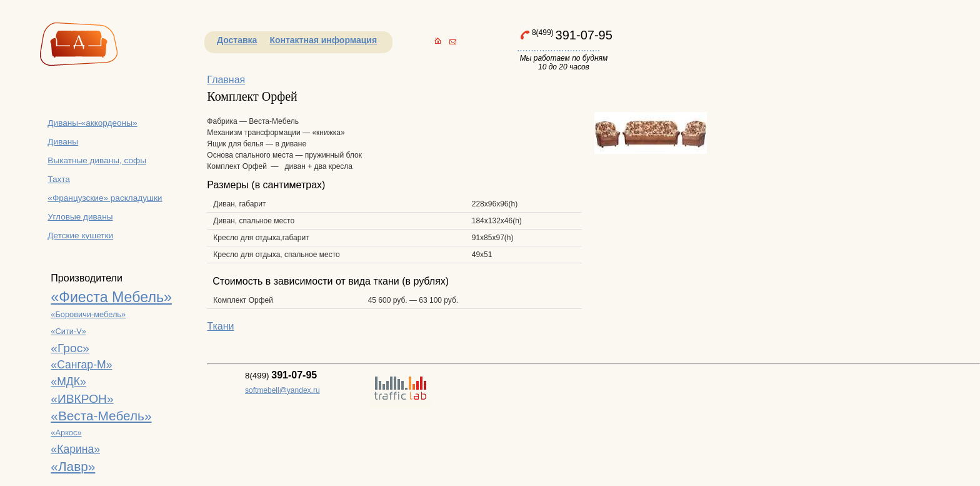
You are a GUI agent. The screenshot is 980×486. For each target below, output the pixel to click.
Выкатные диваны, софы (97, 160)
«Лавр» (73, 466)
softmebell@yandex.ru (282, 390)
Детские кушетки (80, 235)
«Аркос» (66, 433)
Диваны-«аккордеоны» (92, 123)
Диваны (63, 142)
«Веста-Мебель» (101, 416)
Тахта (59, 179)
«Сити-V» (68, 331)
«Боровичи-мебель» (88, 314)
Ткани (220, 326)
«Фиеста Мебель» (111, 297)
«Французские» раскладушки (105, 198)
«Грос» (70, 348)
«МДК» (68, 382)
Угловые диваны (80, 217)
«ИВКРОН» (82, 399)
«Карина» (75, 449)
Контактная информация (323, 40)
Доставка (237, 40)
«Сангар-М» (81, 365)
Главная (226, 80)
